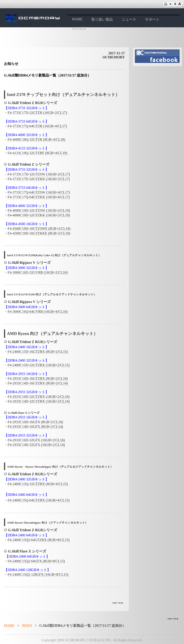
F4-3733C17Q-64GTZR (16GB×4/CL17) (37, 126)
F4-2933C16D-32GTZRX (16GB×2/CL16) (39, 397)
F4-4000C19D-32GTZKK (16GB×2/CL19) (39, 215)
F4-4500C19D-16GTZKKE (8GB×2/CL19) (39, 233)
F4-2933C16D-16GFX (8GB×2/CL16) (35, 422)
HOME (77, 19)
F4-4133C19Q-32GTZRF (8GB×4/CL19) (37, 153)
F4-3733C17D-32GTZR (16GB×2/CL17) (37, 113)
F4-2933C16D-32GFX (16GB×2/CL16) (36, 440)
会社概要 (79, 29)
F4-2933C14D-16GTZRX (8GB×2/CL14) (38, 383)
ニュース (129, 19)
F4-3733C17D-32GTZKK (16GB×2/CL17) (39, 179)
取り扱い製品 (102, 19)
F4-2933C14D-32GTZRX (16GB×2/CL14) (39, 401)
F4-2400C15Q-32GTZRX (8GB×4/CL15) (38, 484)
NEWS (27, 626)
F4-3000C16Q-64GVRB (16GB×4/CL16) (38, 312)
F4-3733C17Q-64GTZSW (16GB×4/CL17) (39, 192)
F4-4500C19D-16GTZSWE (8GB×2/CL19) (39, 229)
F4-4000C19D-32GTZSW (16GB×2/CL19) (39, 210)
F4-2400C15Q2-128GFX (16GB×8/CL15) (38, 575)
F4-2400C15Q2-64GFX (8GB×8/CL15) (36, 561)
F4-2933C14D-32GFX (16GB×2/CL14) (36, 445)
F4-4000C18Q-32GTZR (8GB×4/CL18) (36, 140)
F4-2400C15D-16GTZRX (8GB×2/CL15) (38, 352)
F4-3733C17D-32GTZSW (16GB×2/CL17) (39, 174)
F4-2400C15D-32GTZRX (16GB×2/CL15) (39, 365)
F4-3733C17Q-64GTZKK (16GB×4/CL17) (39, 197)
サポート (152, 19)
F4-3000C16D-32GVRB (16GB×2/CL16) (38, 272)
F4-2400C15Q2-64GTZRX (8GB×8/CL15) (39, 540)
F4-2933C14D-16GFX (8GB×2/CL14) (35, 427)
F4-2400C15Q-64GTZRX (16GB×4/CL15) (39, 500)
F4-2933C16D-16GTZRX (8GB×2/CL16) (38, 379)
